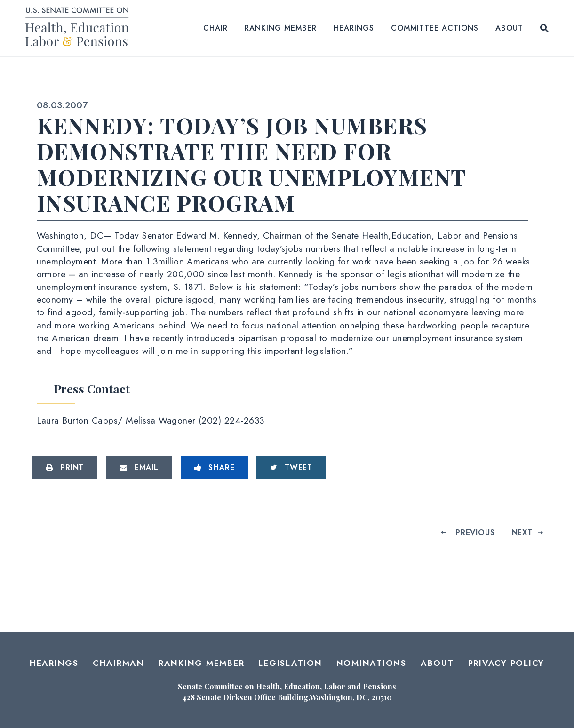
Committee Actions (435, 28)
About (509, 28)
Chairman (119, 663)
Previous (475, 532)
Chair (215, 28)
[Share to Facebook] (215, 468)
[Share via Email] (139, 468)
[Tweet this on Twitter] (291, 468)
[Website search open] (544, 28)
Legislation (290, 663)
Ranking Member (281, 28)
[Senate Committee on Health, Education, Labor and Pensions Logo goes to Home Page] (80, 28)
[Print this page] (65, 468)
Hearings (354, 28)
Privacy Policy (506, 663)
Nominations (371, 663)
